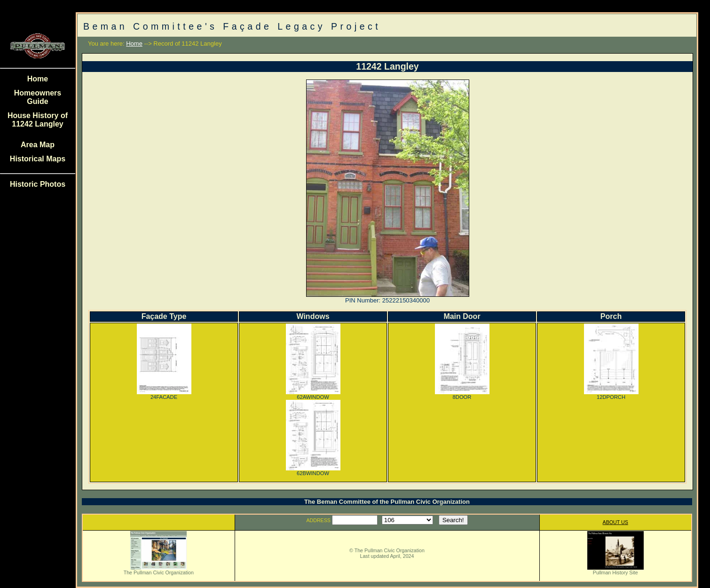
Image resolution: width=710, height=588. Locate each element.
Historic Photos (38, 184)
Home (38, 79)
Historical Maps (38, 159)
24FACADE (164, 395)
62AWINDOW (313, 395)
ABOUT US (615, 522)
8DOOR (462, 395)
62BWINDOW (313, 471)
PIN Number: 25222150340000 (387, 300)
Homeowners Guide (38, 97)
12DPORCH (611, 395)
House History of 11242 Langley (38, 120)
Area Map (38, 145)
